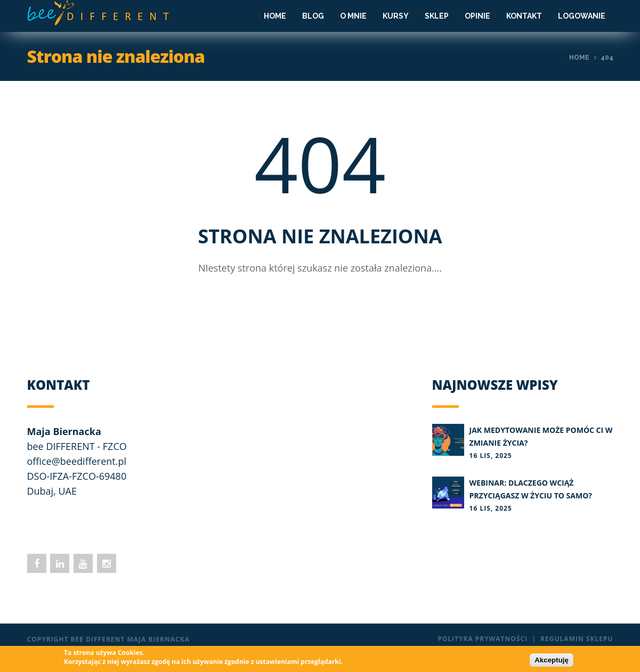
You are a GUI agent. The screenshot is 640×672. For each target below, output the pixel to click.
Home (275, 16)
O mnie (353, 16)
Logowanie (582, 16)
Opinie (477, 16)
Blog (313, 16)
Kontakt (524, 16)
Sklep (437, 16)
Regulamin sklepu (577, 639)
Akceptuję (552, 660)
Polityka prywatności (483, 639)
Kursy (396, 16)
